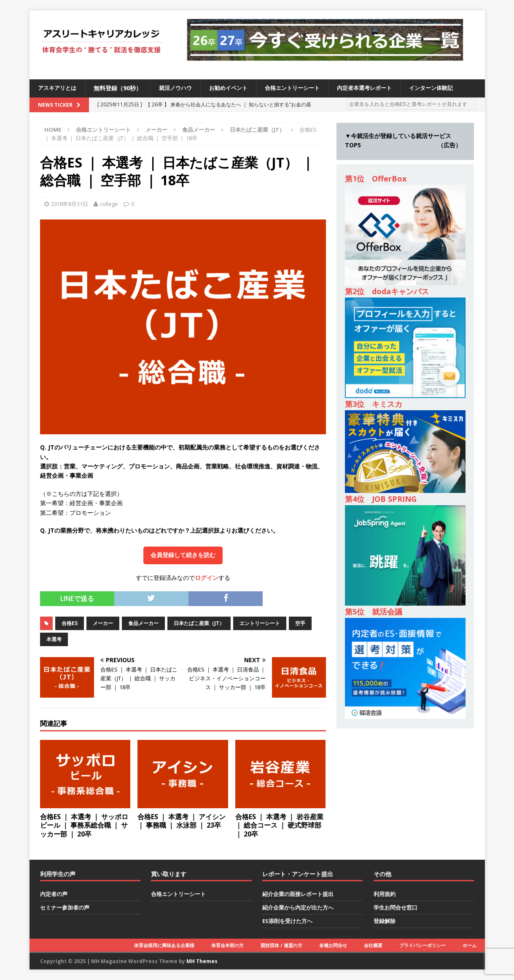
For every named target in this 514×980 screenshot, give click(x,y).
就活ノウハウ (180, 88)
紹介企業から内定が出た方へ (298, 907)
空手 (300, 623)
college (109, 204)
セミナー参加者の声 (65, 907)
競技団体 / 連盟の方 (281, 945)
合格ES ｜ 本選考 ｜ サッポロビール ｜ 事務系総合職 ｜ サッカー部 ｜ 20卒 (84, 826)
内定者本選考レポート (379, 88)
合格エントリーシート (303, 88)
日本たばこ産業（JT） (199, 623)
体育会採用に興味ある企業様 (164, 945)
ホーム (470, 945)
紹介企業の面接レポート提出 (298, 894)
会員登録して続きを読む (183, 555)
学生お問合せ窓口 (396, 907)
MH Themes (202, 961)
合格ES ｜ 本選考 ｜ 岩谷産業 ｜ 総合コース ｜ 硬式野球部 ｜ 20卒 (279, 826)
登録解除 (385, 921)
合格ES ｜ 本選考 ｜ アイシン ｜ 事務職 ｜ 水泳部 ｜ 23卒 (182, 821)
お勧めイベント (235, 88)
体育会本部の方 (227, 945)
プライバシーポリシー (423, 945)
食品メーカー (199, 130)
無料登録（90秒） (121, 88)
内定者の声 (54, 894)
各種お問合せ (333, 945)
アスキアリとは (59, 88)
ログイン (207, 578)
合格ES (70, 623)
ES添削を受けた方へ (287, 921)
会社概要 (373, 945)
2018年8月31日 (70, 204)
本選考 (54, 639)
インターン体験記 (449, 88)
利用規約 (385, 894)
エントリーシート (260, 623)
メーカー (156, 130)
